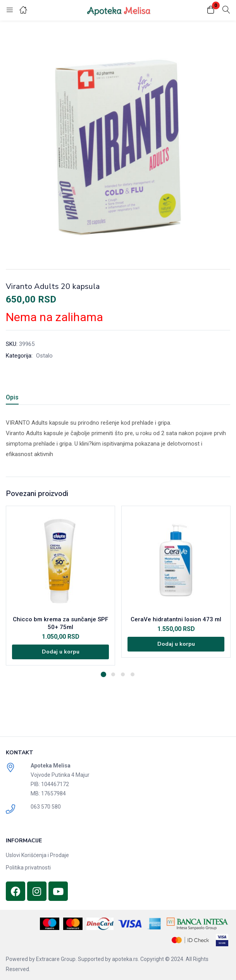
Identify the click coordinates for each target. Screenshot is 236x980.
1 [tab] (103, 674)
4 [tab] (133, 674)
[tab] (15, 398)
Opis (12, 397)
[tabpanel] (60, 586)
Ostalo (44, 356)
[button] (211, 10)
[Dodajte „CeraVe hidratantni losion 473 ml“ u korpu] (176, 644)
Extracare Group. (56, 959)
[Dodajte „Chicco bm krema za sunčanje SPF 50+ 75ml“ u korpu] (60, 652)
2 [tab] (113, 674)
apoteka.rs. (126, 959)
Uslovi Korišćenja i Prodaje (37, 855)
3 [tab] (123, 674)
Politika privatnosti (28, 868)
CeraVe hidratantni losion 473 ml (176, 619)
